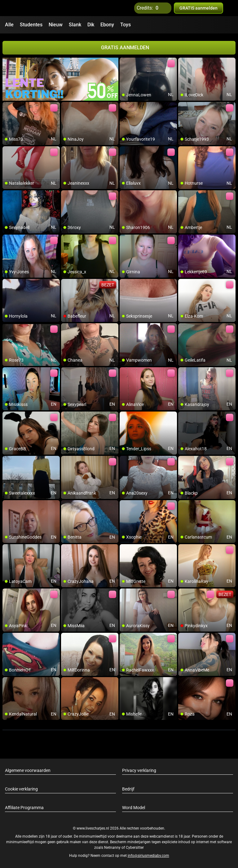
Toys (126, 25)
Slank (75, 25)
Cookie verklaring (21, 788)
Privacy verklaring (139, 770)
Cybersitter (135, 847)
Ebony (107, 25)
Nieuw (56, 25)
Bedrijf (128, 788)
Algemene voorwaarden (28, 770)
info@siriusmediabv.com (148, 855)
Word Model (134, 807)
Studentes (31, 25)
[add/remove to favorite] (125, 62)
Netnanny (113, 847)
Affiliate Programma (24, 807)
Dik (91, 25)
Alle (9, 25)
